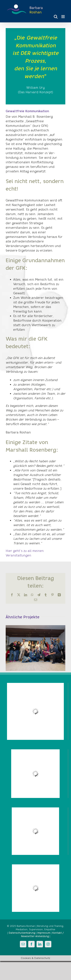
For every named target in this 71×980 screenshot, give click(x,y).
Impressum (44, 933)
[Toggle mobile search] (56, 17)
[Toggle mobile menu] (63, 17)
